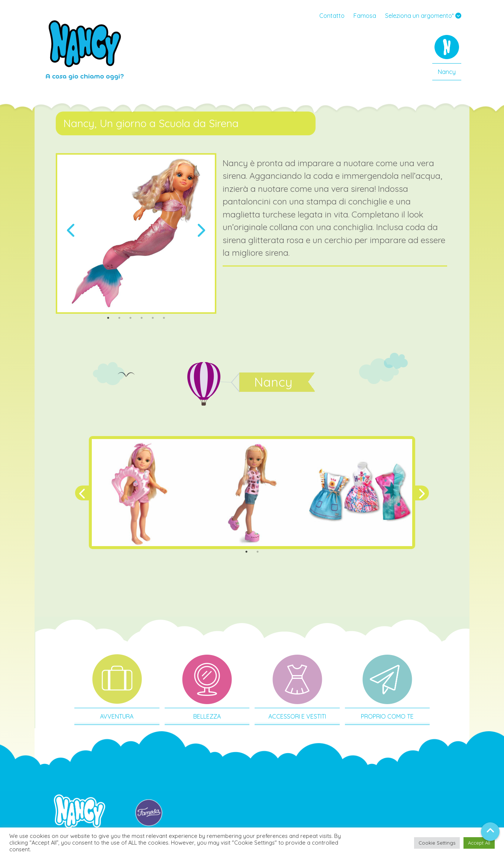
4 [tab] (142, 318)
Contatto (332, 16)
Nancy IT (85, 50)
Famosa (365, 16)
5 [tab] (153, 318)
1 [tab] (108, 318)
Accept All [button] (479, 843)
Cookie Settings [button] (437, 843)
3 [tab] (130, 318)
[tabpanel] (136, 233)
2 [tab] (119, 318)
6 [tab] (164, 318)
